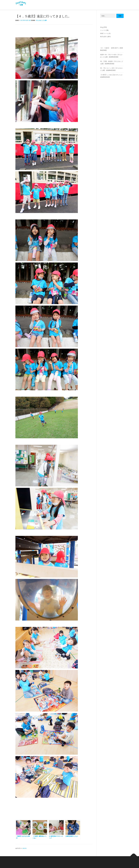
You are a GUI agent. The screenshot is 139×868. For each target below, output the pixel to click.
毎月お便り (104, 36)
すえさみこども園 (41, 20)
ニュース (103, 30)
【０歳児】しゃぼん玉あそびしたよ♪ (111, 75)
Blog (25, 848)
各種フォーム (104, 33)
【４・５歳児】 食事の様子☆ (110, 48)
